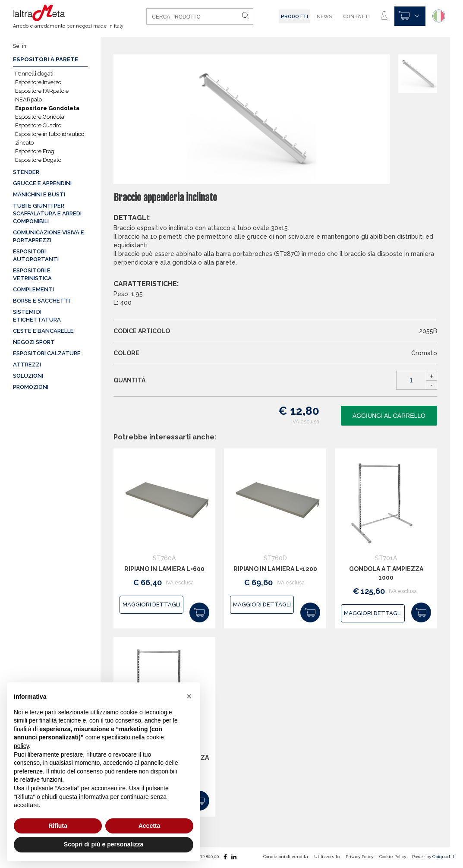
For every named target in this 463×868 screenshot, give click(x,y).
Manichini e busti (39, 194)
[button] (189, 696)
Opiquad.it (443, 857)
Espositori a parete (46, 59)
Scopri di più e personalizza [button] (104, 844)
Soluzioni (28, 376)
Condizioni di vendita (286, 857)
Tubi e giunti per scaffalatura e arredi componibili (47, 213)
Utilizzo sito (327, 857)
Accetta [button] (150, 826)
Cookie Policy (393, 857)
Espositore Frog (35, 151)
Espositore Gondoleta (47, 108)
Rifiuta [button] (58, 826)
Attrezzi (27, 365)
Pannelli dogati (34, 74)
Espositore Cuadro (38, 125)
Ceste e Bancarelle (43, 331)
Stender (26, 172)
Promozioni (31, 387)
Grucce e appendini (42, 183)
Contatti (356, 16)
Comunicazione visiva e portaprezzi (49, 236)
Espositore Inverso (38, 82)
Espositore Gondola (40, 117)
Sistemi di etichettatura (37, 316)
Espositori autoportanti (36, 255)
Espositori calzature (47, 353)
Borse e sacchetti (41, 301)
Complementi (33, 289)
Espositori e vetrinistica (32, 274)
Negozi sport (34, 342)
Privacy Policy (359, 857)
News (324, 16)
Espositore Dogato (38, 160)
